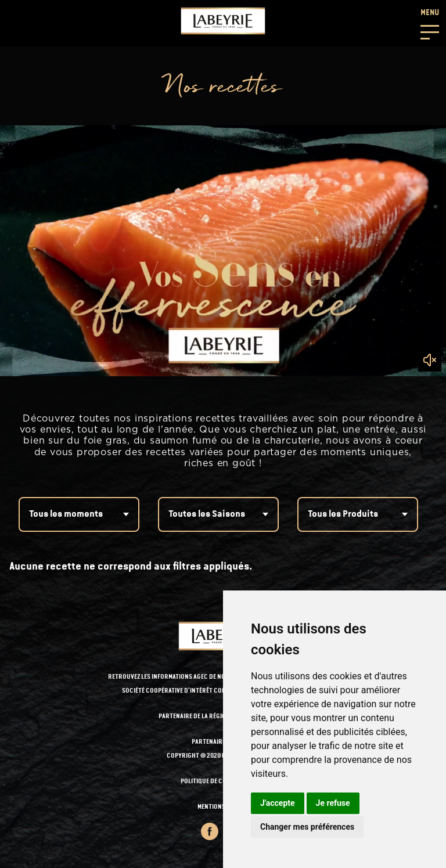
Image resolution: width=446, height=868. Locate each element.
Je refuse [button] (333, 803)
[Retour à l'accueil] (223, 21)
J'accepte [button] (278, 803)
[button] (430, 23)
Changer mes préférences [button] (307, 827)
